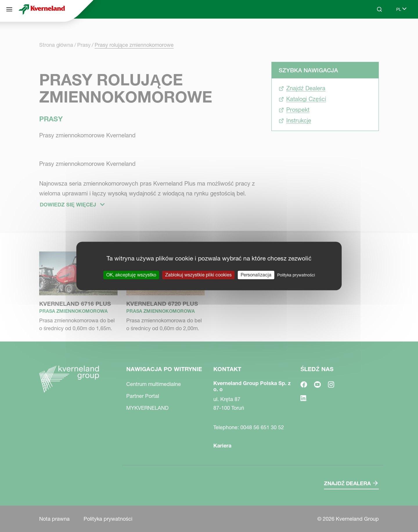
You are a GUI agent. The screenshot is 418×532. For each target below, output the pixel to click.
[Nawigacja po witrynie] (9, 9)
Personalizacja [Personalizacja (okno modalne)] (256, 275)
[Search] (379, 9)
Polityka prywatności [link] (296, 275)
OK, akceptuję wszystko (131, 275)
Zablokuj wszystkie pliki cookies (198, 275)
